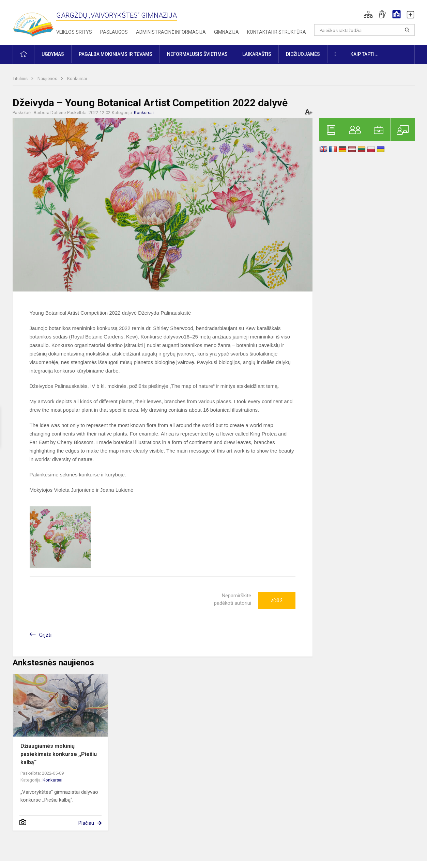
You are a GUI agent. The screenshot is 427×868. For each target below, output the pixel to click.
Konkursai (77, 78)
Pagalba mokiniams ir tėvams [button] (116, 54)
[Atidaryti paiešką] (407, 30)
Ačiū (277, 600)
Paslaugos (114, 32)
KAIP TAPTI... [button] (364, 54)
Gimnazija (226, 32)
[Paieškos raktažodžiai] (364, 30)
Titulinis (21, 78)
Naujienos (48, 78)
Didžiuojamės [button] (303, 54)
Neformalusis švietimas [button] (197, 54)
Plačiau (86, 823)
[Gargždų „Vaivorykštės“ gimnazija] (33, 21)
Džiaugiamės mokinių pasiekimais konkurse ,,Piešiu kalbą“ (59, 754)
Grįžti (45, 635)
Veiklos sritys (74, 32)
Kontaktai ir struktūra (277, 32)
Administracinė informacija (171, 32)
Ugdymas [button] (53, 54)
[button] (368, 14)
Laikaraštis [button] (257, 54)
